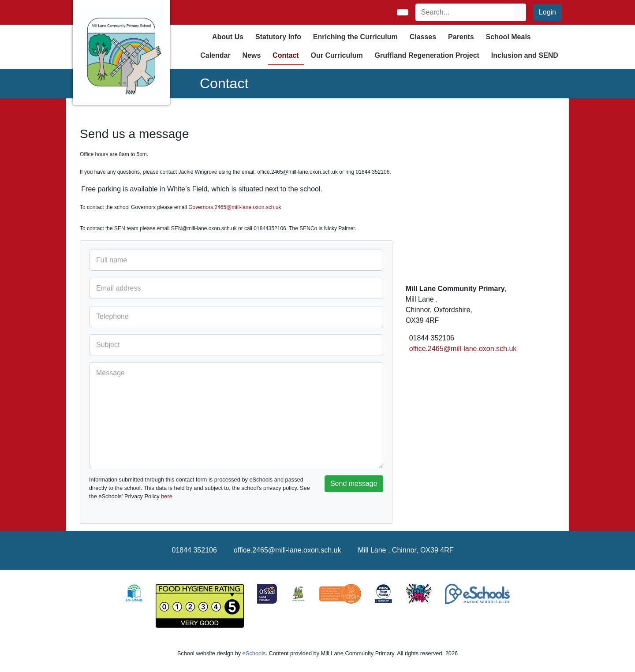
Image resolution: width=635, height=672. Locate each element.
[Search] (465, 12)
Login (547, 12)
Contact (286, 55)
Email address (118, 288)
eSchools (254, 653)
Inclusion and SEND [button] (525, 55)
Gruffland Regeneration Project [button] (427, 55)
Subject (108, 345)
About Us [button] (228, 37)
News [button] (251, 55)
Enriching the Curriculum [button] (355, 37)
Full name (112, 260)
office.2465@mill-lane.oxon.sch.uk (463, 349)
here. (167, 496)
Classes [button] (423, 37)
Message (110, 373)
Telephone (112, 316)
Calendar (215, 55)
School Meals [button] (508, 37)
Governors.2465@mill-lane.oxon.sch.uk (235, 207)
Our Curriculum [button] (337, 55)
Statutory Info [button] (278, 37)
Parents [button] (461, 37)
